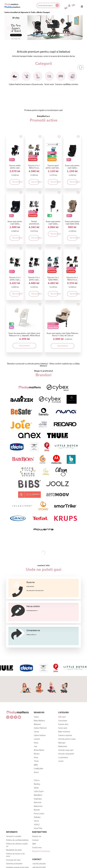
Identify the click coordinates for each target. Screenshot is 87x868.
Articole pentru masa (67, 739)
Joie (36, 746)
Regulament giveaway (41, 851)
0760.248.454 (30, 586)
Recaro (37, 754)
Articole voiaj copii (66, 750)
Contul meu (37, 847)
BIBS (36, 765)
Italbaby (37, 817)
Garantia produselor (14, 864)
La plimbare (63, 757)
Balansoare (63, 746)
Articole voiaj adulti (66, 754)
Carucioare (63, 721)
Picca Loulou (39, 814)
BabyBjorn (38, 795)
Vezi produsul (16, 182)
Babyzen (37, 724)
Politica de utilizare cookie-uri (17, 845)
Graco (36, 772)
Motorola (38, 802)
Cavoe (36, 732)
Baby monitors (64, 732)
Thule (36, 761)
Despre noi (37, 836)
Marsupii (62, 743)
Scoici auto (63, 728)
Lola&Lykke (39, 768)
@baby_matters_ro (31, 635)
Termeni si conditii (14, 836)
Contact (35, 840)
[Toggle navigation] (82, 7)
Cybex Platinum (40, 728)
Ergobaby (38, 799)
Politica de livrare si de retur (15, 855)
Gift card (62, 717)
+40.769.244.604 (39, 864)
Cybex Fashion (40, 735)
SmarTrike (38, 828)
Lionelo (37, 739)
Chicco (37, 780)
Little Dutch (39, 791)
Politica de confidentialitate (17, 840)
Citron (36, 821)
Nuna (36, 743)
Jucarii (61, 761)
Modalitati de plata (14, 850)
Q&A (34, 844)
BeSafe (37, 810)
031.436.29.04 (40, 591)
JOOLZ (37, 825)
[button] (9, 28)
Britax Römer (39, 750)
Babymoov (38, 806)
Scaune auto (63, 724)
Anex (36, 757)
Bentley (37, 784)
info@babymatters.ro (32, 611)
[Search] (45, 5)
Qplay (36, 788)
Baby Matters (39, 721)
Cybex (36, 717)
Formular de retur (13, 860)
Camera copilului (65, 735)
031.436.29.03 (30, 591)
